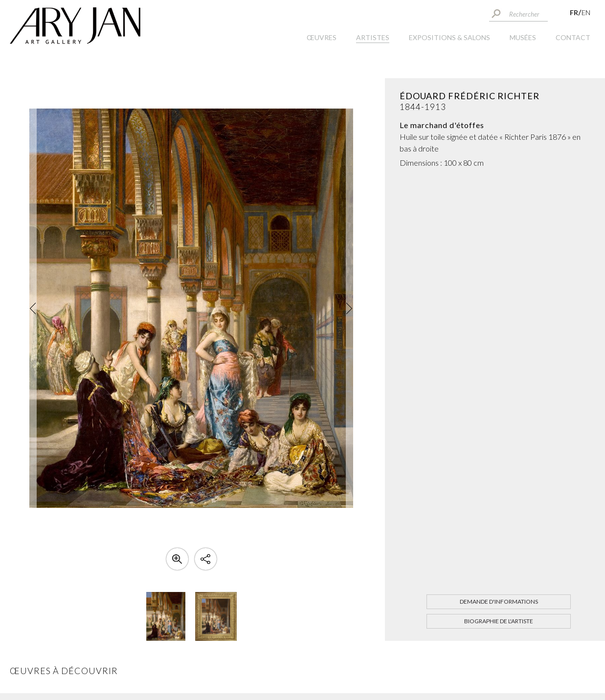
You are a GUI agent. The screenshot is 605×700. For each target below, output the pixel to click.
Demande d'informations (499, 602)
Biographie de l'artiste (499, 621)
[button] (33, 308)
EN (586, 12)
